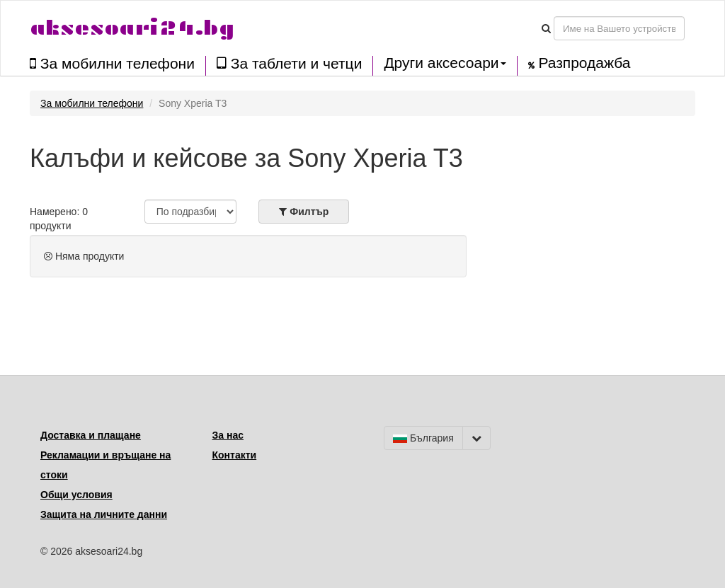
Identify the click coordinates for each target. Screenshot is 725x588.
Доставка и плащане (91, 435)
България (423, 438)
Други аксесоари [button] (445, 63)
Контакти (235, 455)
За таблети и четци (289, 63)
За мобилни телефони (112, 63)
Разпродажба (580, 63)
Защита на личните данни (104, 514)
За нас (228, 435)
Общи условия (76, 495)
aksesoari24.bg (132, 28)
